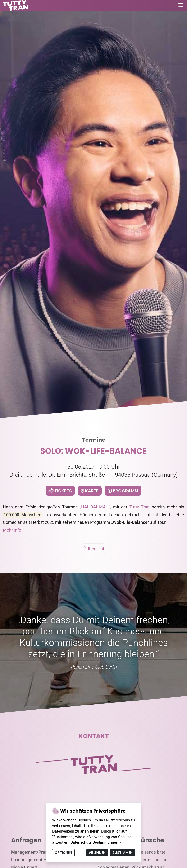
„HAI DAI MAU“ (95, 507)
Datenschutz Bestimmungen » (96, 842)
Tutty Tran (140, 507)
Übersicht (93, 549)
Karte (90, 491)
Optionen (63, 853)
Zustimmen (123, 853)
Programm (123, 491)
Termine (94, 440)
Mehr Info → (15, 530)
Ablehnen (97, 853)
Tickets (60, 491)
